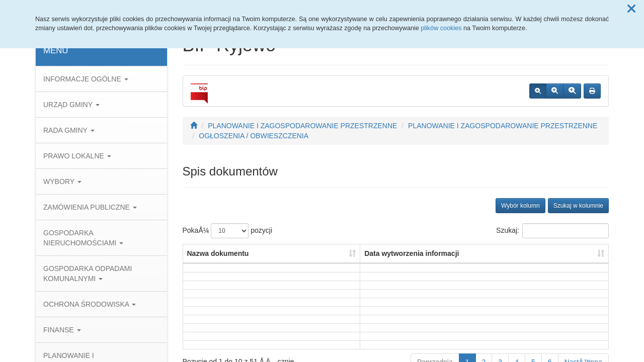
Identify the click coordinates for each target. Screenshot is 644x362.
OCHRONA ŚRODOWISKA (90, 304)
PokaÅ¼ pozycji (228, 231)
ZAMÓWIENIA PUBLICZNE (90, 207)
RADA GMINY (69, 130)
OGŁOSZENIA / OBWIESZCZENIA (254, 136)
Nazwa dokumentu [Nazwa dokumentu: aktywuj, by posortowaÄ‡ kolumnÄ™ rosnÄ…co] (218, 253)
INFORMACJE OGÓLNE (86, 79)
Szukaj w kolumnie (578, 206)
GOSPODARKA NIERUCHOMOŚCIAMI (83, 238)
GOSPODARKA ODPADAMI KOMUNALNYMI (88, 274)
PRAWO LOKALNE (77, 156)
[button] (631, 9)
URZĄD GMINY (71, 105)
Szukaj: (552, 231)
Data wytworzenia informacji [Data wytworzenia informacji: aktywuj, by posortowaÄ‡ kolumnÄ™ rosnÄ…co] (412, 253)
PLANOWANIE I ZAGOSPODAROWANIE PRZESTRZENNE (302, 126)
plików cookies (441, 28)
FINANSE (62, 330)
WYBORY (62, 182)
